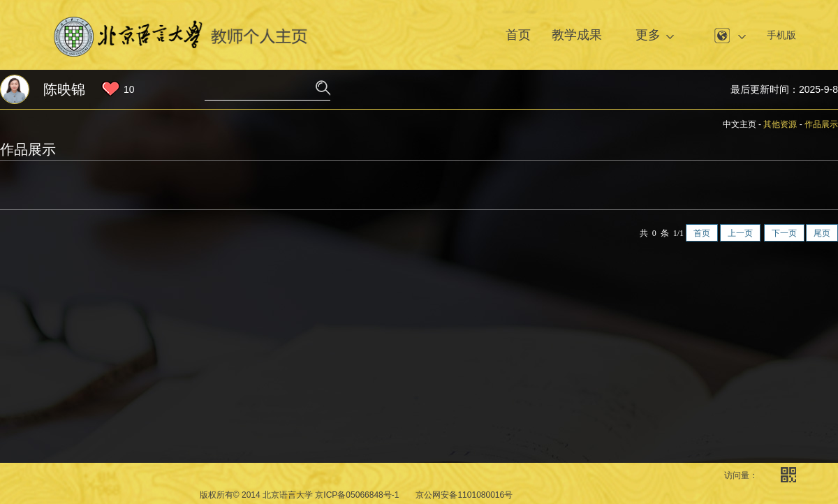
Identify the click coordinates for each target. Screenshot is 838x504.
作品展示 (821, 124)
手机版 (781, 35)
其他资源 (780, 124)
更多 (648, 35)
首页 (518, 35)
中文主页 (740, 124)
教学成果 (577, 35)
